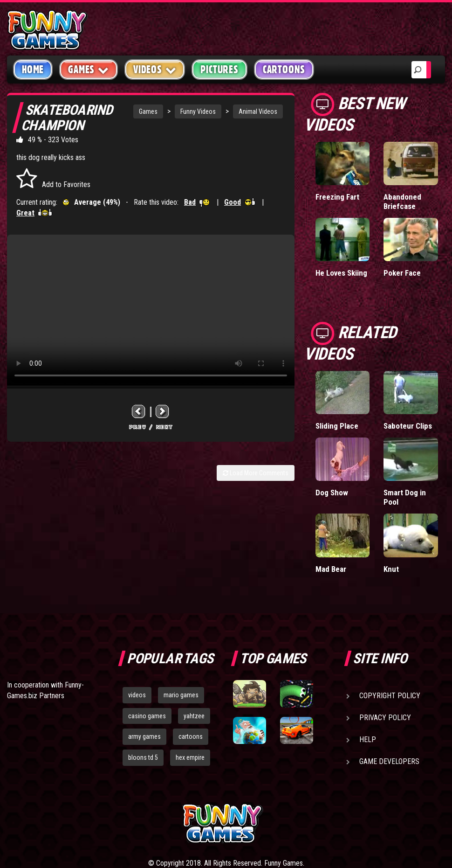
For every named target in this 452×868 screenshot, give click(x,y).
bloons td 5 (143, 757)
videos (137, 695)
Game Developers (389, 761)
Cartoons (284, 69)
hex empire (190, 757)
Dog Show (332, 493)
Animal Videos (258, 111)
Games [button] (89, 69)
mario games (181, 695)
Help (368, 740)
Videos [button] (155, 69)
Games (148, 111)
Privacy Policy (385, 718)
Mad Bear (331, 569)
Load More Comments (256, 473)
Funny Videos (198, 111)
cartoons (191, 736)
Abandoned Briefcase (402, 201)
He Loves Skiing (341, 273)
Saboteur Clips (408, 426)
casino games (147, 716)
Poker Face (402, 273)
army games (144, 736)
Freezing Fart (337, 197)
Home (33, 69)
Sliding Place (337, 426)
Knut (391, 569)
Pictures (219, 69)
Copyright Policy (390, 696)
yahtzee (194, 716)
